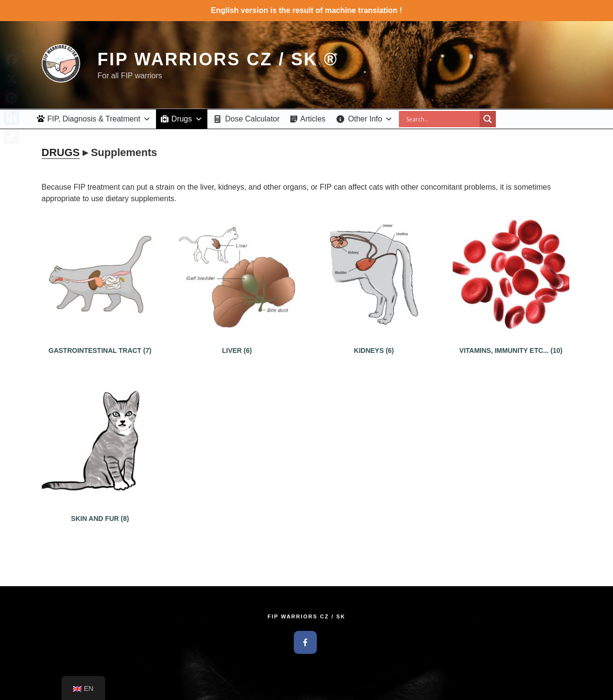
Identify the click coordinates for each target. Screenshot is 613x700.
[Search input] (442, 119)
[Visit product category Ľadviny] (374, 341)
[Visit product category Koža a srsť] (100, 509)
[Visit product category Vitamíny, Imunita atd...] (511, 341)
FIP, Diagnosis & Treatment (99, 119)
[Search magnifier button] (488, 119)
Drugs (187, 119)
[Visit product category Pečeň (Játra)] (237, 341)
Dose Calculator (252, 119)
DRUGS (61, 152)
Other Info (370, 119)
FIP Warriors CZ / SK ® (218, 59)
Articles (313, 119)
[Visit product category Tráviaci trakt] (100, 341)
